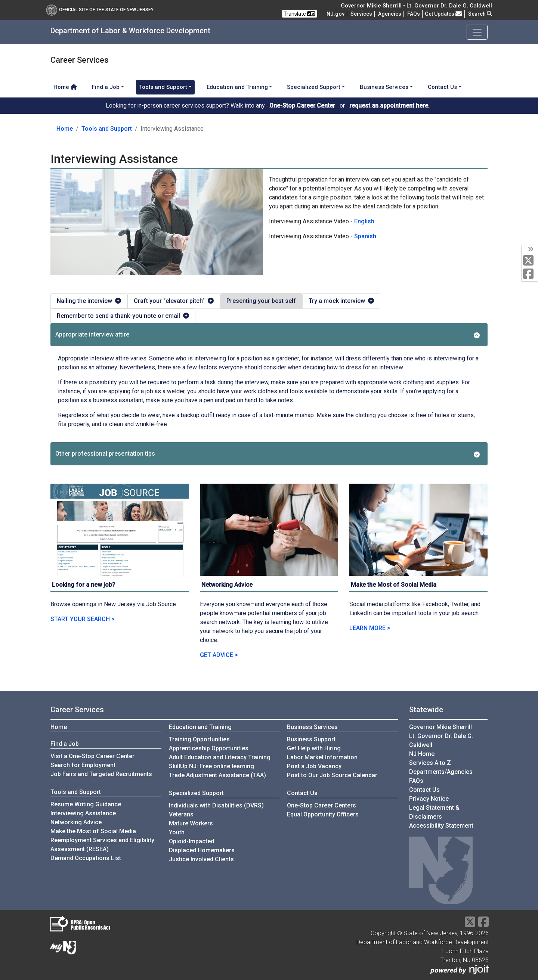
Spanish (365, 236)
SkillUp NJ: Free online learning (211, 766)
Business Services (312, 727)
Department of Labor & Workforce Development (130, 31)
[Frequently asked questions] (414, 14)
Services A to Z (430, 763)
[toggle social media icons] (530, 249)
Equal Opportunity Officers (323, 814)
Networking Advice (76, 822)
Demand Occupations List (86, 858)
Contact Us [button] (442, 87)
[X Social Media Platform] (530, 261)
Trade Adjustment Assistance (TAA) (217, 775)
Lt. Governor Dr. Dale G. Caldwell (441, 740)
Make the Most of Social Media (93, 831)
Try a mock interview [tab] (341, 301)
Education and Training (200, 727)
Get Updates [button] (443, 14)
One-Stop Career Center (302, 106)
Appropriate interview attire (268, 335)
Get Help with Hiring (314, 748)
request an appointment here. (389, 106)
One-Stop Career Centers (321, 805)
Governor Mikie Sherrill (440, 727)
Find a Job (65, 744)
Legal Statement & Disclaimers (434, 812)
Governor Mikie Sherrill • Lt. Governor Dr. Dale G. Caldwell (416, 6)
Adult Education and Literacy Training (220, 757)
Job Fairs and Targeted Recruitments (101, 774)
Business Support (311, 739)
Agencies (390, 14)
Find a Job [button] (106, 87)
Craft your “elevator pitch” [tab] (174, 301)
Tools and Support (107, 129)
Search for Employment (83, 765)
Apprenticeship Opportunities (209, 748)
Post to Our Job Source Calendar (332, 775)
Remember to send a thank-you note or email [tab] (123, 316)
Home (65, 87)
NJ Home (422, 754)
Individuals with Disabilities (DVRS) (216, 805)
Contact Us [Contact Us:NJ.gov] (424, 790)
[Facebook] (530, 274)
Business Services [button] (384, 87)
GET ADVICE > (219, 655)
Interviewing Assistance (83, 813)
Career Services (77, 710)
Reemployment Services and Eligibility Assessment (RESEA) (102, 845)
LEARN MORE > (370, 628)
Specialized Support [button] (314, 87)
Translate (299, 14)
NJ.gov (336, 14)
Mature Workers (191, 823)
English (364, 221)
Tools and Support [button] (163, 87)
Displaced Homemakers (202, 850)
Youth (177, 832)
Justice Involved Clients (201, 859)
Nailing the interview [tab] (89, 301)
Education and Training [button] (237, 87)
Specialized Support (196, 793)
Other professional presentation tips (268, 454)
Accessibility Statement (441, 826)
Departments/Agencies (441, 772)
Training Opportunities (199, 739)
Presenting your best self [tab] (261, 301)
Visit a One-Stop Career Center (92, 756)
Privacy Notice (429, 799)
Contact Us (302, 793)
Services (361, 14)
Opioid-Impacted (191, 841)
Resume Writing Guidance (86, 804)
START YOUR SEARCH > (83, 619)
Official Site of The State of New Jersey (100, 10)
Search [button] (480, 14)
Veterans (181, 814)
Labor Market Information (322, 757)
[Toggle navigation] (477, 32)
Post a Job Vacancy (314, 766)
